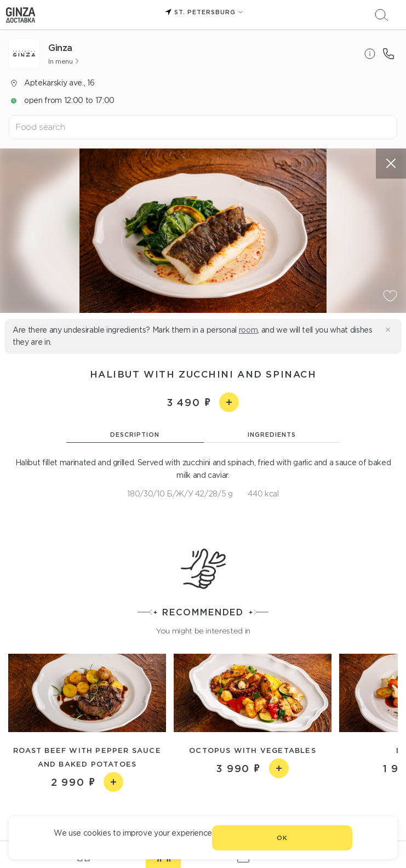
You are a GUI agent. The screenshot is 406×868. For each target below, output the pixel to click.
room (248, 330)
